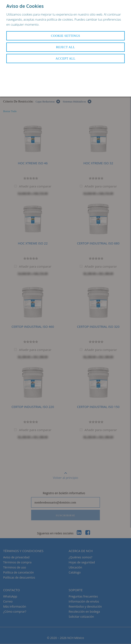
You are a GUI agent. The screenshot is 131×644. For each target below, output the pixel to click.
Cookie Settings (65, 36)
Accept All (65, 58)
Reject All (65, 47)
